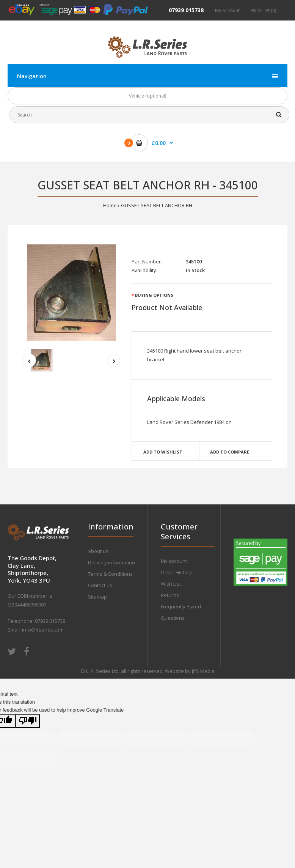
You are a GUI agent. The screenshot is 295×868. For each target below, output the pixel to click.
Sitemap (97, 597)
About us (98, 551)
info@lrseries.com (43, 630)
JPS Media (203, 671)
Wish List (171, 584)
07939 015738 (186, 10)
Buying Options (154, 295)
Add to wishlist (163, 452)
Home (110, 205)
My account (174, 561)
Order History (176, 572)
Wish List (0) (264, 10)
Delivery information (111, 562)
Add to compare (230, 452)
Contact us (100, 585)
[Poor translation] (28, 721)
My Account (227, 10)
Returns (170, 595)
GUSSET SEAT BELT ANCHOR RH (157, 205)
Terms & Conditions (110, 574)
